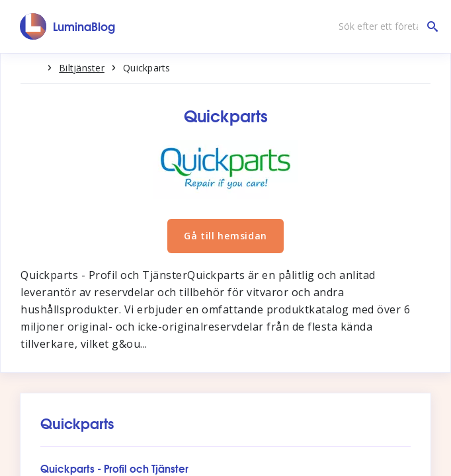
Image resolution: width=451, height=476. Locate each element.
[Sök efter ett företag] (385, 26)
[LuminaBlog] (68, 26)
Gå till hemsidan (225, 236)
